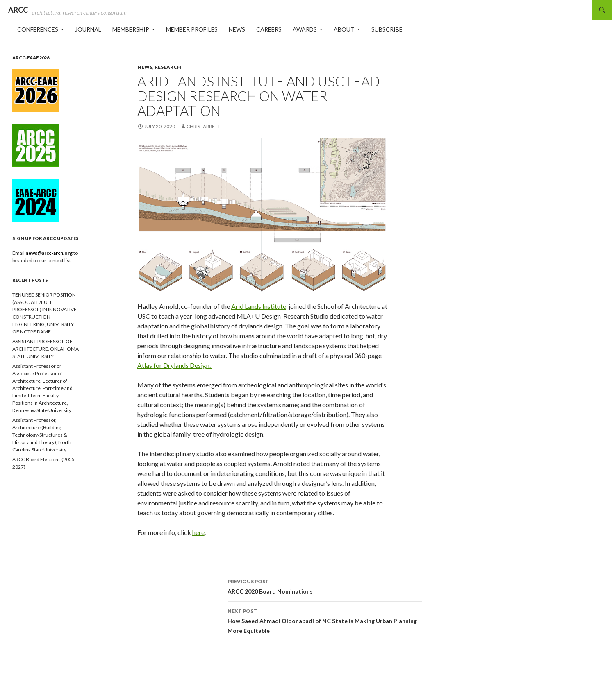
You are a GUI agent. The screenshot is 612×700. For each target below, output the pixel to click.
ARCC (18, 10)
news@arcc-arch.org (49, 253)
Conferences (38, 29)
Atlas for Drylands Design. (175, 365)
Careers (269, 29)
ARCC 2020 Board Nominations (325, 586)
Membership (131, 29)
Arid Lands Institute (259, 306)
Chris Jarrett (204, 126)
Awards (305, 29)
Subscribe (387, 29)
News (237, 29)
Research (168, 67)
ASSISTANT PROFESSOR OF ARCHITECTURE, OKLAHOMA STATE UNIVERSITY (46, 349)
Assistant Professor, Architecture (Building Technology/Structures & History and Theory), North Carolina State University (42, 435)
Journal (88, 29)
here (198, 532)
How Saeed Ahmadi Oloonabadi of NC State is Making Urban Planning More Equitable (325, 620)
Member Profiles (192, 29)
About (344, 29)
